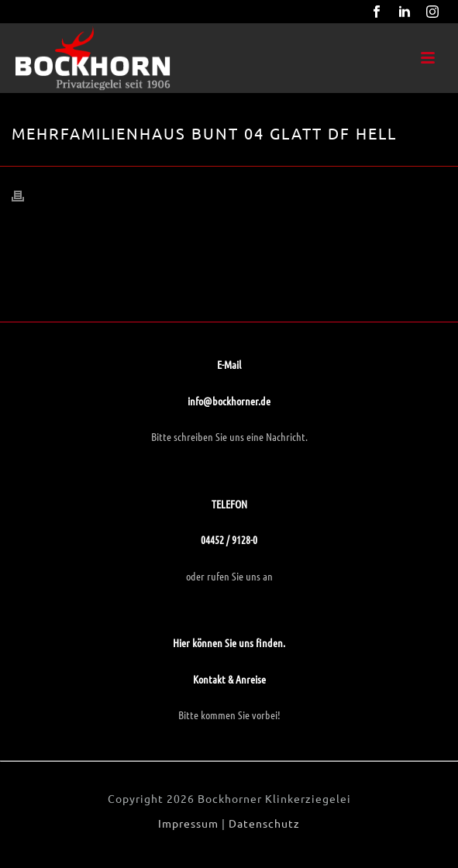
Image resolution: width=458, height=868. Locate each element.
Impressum (188, 823)
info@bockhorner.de (229, 401)
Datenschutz (264, 823)
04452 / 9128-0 (229, 539)
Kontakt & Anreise (229, 679)
